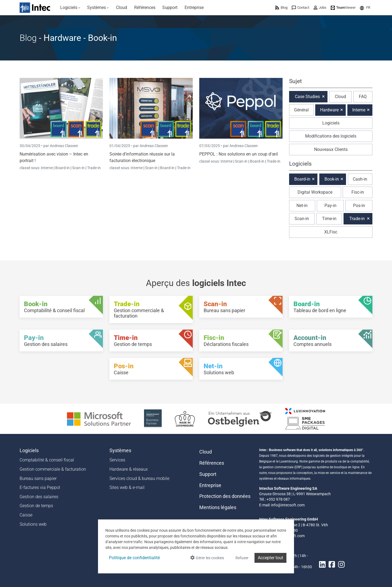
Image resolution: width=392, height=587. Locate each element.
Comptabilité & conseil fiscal (47, 460)
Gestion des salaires (39, 497)
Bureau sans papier (38, 478)
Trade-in (94, 168)
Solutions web (33, 524)
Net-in (302, 206)
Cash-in (360, 179)
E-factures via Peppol (40, 487)
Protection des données (225, 496)
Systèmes (120, 451)
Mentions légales (218, 507)
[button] (365, 7)
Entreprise (210, 485)
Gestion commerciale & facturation (53, 469)
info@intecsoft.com (288, 505)
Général (301, 110)
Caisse (26, 515)
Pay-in (330, 206)
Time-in (329, 219)
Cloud (340, 97)
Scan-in (78, 168)
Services (117, 460)
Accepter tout (270, 558)
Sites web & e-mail (127, 487)
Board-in (62, 168)
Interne (47, 168)
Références (212, 463)
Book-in (332, 179)
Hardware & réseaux (129, 469)
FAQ (363, 97)
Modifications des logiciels (331, 136)
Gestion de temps (36, 506)
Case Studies (307, 97)
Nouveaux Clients (331, 149)
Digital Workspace (315, 192)
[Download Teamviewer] (343, 7)
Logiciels (331, 123)
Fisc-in (358, 192)
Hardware (329, 110)
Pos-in (359, 206)
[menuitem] (70, 8)
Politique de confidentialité (134, 558)
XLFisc (331, 232)
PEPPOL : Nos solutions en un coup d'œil (239, 154)
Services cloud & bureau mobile (139, 478)
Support (208, 474)
